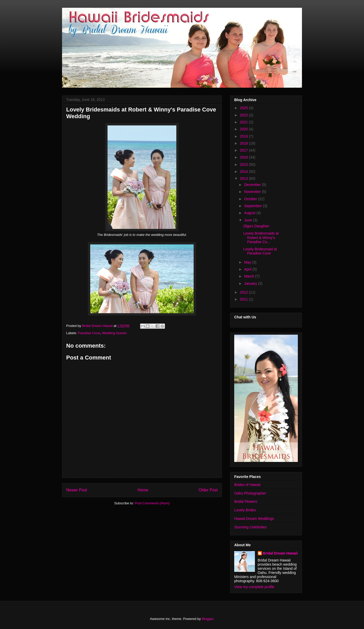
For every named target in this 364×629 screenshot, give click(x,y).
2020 (244, 129)
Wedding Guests (114, 333)
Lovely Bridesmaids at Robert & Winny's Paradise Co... (261, 238)
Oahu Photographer (250, 493)
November (253, 192)
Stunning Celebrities (250, 527)
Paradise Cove (89, 333)
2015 (244, 164)
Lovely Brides (245, 510)
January (251, 283)
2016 (244, 157)
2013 (244, 178)
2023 (244, 115)
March (250, 276)
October (251, 199)
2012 (244, 292)
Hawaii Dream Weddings (254, 519)
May (248, 262)
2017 (244, 150)
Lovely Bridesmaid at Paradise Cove (260, 251)
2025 (244, 108)
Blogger (207, 619)
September (253, 206)
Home (143, 490)
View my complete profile (254, 587)
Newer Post (77, 490)
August (250, 213)
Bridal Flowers (246, 501)
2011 (244, 299)
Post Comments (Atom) (152, 503)
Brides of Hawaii (247, 485)
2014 (244, 171)
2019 (244, 136)
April (248, 269)
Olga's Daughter (256, 226)
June (248, 220)
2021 (244, 122)
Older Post (208, 490)
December (253, 185)
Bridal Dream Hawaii (280, 553)
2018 (244, 143)
